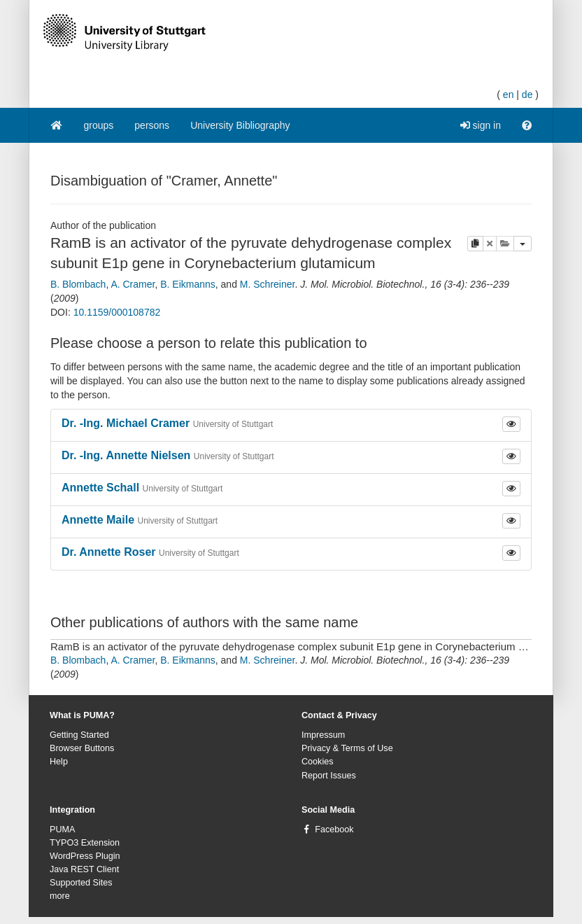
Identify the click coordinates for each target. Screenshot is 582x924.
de (527, 94)
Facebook (334, 829)
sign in (481, 125)
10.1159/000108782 (117, 312)
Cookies (318, 762)
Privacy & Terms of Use (347, 748)
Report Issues (329, 776)
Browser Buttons (82, 748)
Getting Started (79, 735)
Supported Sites (81, 883)
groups (99, 125)
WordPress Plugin (85, 856)
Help (59, 762)
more (60, 896)
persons (152, 125)
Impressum (323, 735)
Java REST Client (84, 869)
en (509, 94)
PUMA (62, 829)
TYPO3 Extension (85, 843)
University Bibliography (240, 125)
